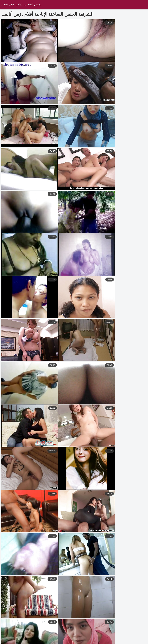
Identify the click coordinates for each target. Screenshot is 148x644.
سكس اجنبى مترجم (13, 640)
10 (96, 609)
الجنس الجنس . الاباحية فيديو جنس (22, 5)
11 (104, 609)
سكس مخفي (67, 640)
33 (113, 609)
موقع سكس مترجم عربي (41, 640)
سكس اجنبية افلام (138, 640)
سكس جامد (116, 640)
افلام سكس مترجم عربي (92, 640)
